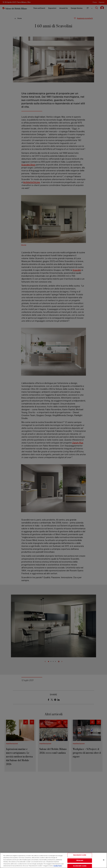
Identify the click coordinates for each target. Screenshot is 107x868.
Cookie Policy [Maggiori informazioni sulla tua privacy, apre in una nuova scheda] (58, 866)
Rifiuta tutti (80, 861)
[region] (53, 860)
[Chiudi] (104, 860)
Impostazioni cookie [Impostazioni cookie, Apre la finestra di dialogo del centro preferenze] (80, 855)
